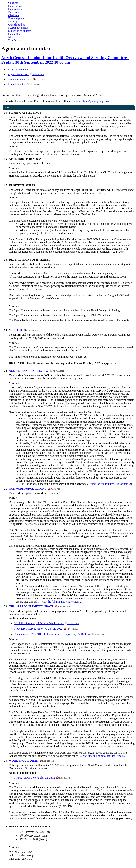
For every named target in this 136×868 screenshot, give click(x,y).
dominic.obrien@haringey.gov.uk (91, 101)
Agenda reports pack (26, 79)
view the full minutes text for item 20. (112, 484)
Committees (15, 9)
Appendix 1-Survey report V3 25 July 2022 (46, 629)
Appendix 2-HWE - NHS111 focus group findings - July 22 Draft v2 (60, 634)
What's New (15, 40)
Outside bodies (17, 25)
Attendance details (18, 70)
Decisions (14, 12)
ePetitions (14, 15)
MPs (11, 37)
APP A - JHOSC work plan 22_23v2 (43, 778)
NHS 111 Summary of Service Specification (47, 623)
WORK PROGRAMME (31, 761)
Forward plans (16, 18)
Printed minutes (25, 84)
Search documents (18, 28)
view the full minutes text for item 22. (104, 756)
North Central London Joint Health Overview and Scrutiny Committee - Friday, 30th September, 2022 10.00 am (65, 60)
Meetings (13, 22)
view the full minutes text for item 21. (63, 602)
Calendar (13, 3)
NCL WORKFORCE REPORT (35, 489)
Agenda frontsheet (26, 74)
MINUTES (24, 330)
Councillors (15, 34)
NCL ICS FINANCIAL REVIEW (37, 371)
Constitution (15, 6)
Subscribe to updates (20, 31)
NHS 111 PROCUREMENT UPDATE (39, 606)
